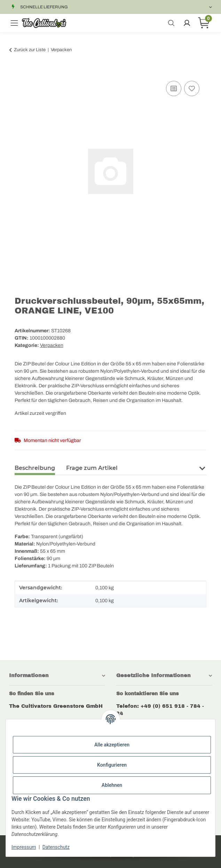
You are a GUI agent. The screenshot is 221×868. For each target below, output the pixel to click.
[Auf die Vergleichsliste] (174, 88)
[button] (202, 468)
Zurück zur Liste (30, 50)
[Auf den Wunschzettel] (192, 88)
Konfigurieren (112, 765)
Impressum (24, 847)
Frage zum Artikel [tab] (92, 468)
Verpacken (52, 345)
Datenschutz (56, 847)
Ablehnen (112, 785)
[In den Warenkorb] (20, 71)
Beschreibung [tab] (35, 468)
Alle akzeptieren (112, 745)
